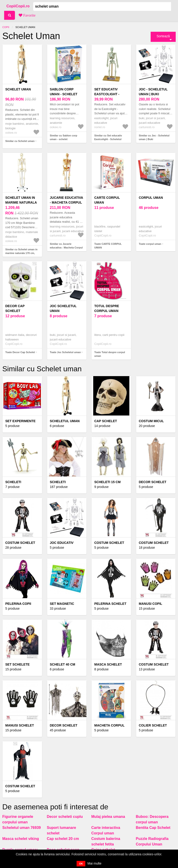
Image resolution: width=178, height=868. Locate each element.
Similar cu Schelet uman (20, 141)
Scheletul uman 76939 (22, 828)
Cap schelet (106, 421)
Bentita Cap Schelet (153, 828)
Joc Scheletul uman (63, 308)
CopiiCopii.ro (18, 6)
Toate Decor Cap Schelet (20, 352)
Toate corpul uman (150, 244)
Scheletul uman (65, 421)
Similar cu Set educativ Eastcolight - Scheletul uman (108, 139)
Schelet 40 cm (63, 664)
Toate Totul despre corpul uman (110, 354)
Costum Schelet (20, 543)
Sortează (163, 36)
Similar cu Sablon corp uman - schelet (64, 137)
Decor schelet (64, 725)
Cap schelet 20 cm (63, 839)
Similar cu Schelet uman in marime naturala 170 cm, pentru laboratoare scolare (21, 253)
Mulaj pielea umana (108, 817)
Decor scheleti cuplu (65, 817)
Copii (6, 27)
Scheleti (58, 482)
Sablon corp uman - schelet (64, 92)
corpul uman (151, 198)
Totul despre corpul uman (107, 308)
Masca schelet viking (21, 839)
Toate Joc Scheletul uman (65, 352)
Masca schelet (108, 664)
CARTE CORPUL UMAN (107, 200)
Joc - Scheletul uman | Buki (153, 92)
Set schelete (17, 664)
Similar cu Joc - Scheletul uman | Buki (154, 137)
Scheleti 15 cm (107, 482)
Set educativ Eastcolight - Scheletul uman (109, 94)
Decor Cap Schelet (15, 308)
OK (81, 864)
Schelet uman (18, 89)
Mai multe (94, 863)
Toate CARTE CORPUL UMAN (108, 246)
